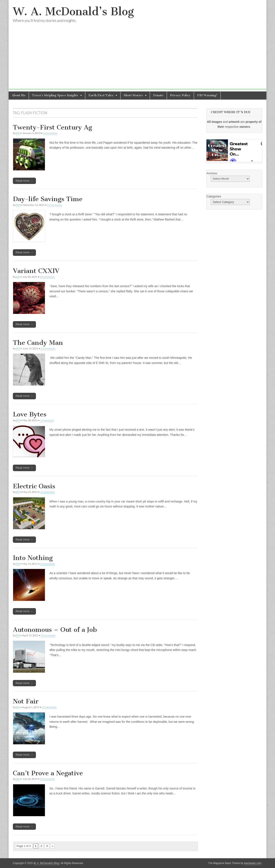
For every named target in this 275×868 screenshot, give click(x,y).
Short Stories (133, 95)
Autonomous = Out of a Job (55, 630)
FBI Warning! (207, 95)
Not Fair (26, 701)
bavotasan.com (253, 863)
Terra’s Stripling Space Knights (55, 95)
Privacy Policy (180, 95)
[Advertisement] (137, 59)
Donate (158, 95)
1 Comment (47, 420)
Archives (212, 173)
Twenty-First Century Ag (52, 127)
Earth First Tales (101, 95)
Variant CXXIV (36, 271)
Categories (214, 196)
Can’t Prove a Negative (48, 773)
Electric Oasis (34, 486)
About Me (19, 95)
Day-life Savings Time (48, 199)
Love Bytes (30, 414)
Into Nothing (33, 558)
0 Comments (50, 133)
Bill (18, 133)
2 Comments (47, 492)
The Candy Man (38, 343)
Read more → (24, 181)
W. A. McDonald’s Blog (73, 12)
